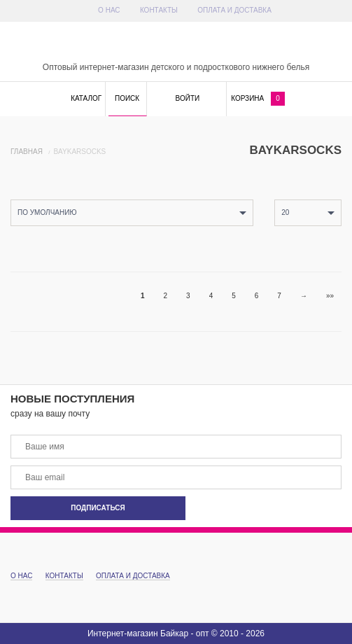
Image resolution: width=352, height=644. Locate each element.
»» (330, 296)
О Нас (109, 10)
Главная (27, 152)
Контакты (159, 10)
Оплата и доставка (234, 10)
